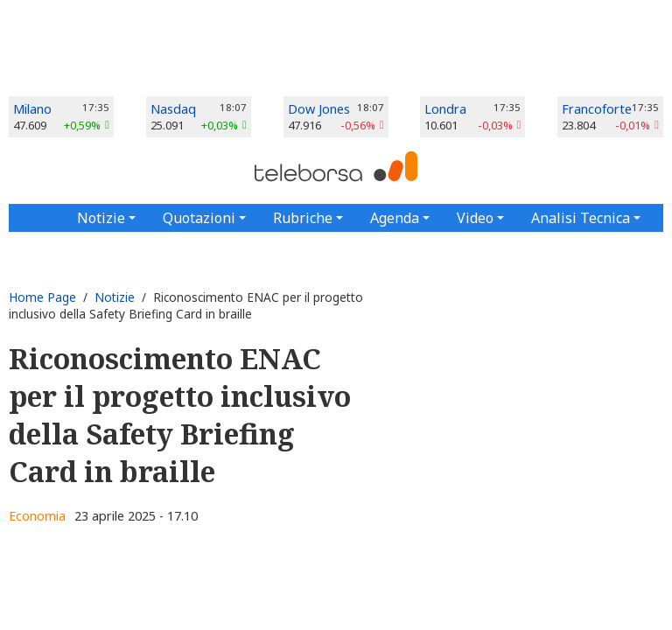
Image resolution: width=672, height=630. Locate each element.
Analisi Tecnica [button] (581, 218)
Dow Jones (319, 109)
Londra (445, 109)
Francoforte (597, 109)
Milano (32, 109)
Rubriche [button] (303, 218)
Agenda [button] (395, 218)
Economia (37, 516)
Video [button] (475, 218)
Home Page (42, 297)
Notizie (115, 297)
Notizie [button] (101, 218)
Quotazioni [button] (199, 218)
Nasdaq (173, 109)
